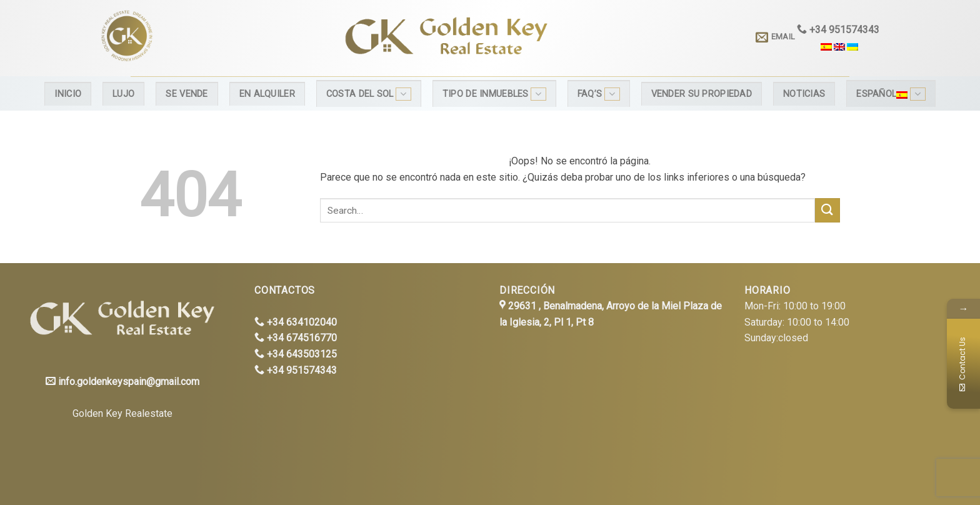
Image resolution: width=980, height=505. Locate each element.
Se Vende (187, 94)
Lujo (123, 94)
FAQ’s (599, 94)
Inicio (68, 94)
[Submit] (827, 210)
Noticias (804, 94)
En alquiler (267, 94)
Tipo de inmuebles (494, 94)
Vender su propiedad (702, 94)
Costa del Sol (369, 94)
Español (891, 94)
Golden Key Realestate (122, 413)
